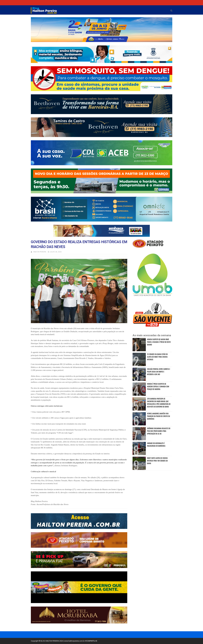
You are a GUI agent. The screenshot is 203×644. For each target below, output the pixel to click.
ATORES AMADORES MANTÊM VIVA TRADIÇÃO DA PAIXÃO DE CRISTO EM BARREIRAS (159, 416)
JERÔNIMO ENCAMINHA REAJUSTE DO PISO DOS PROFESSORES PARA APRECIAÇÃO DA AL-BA (159, 431)
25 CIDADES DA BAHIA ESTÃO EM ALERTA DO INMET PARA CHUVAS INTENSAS (157, 357)
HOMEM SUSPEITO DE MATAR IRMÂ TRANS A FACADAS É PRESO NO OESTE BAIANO (159, 342)
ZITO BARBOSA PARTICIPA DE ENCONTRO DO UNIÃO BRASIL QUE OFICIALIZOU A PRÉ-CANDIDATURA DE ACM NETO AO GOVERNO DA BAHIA (159, 403)
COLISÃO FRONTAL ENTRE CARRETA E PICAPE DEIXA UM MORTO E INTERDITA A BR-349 (159, 372)
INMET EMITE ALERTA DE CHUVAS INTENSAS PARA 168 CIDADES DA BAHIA (157, 461)
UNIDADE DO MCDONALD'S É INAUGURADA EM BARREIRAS (156, 444)
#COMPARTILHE (91, 641)
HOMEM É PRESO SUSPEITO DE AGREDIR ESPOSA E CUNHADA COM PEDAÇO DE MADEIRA (158, 386)
